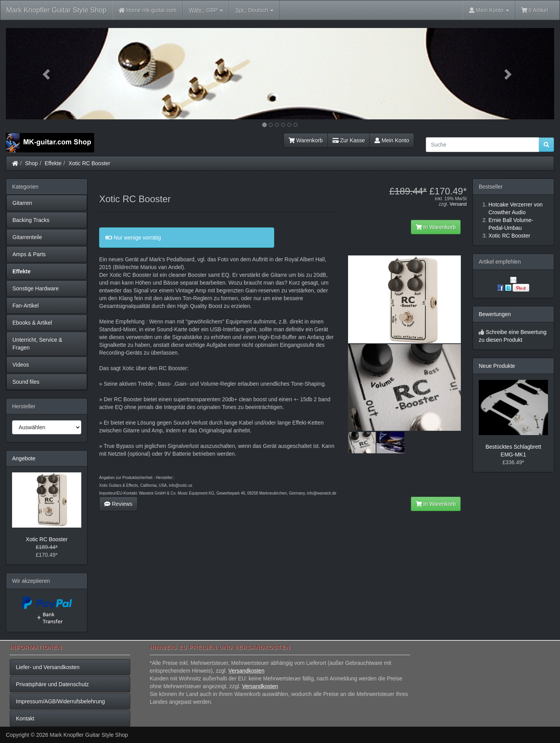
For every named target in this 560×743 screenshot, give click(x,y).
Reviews (118, 504)
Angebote (24, 458)
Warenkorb (306, 140)
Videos (21, 365)
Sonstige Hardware (36, 288)
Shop (32, 163)
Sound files (26, 382)
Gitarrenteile (27, 237)
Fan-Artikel (26, 306)
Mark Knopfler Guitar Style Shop (56, 10)
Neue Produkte (497, 366)
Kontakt (25, 719)
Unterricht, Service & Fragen (37, 344)
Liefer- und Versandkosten (48, 667)
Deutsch (254, 10)
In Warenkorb (436, 227)
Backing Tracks (31, 220)
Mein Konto (392, 140)
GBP (206, 10)
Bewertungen (495, 314)
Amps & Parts (29, 254)
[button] (47, 74)
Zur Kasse (349, 140)
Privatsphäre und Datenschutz (52, 684)
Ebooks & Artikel (32, 323)
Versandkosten (246, 671)
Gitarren (22, 203)
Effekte (53, 163)
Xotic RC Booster (89, 163)
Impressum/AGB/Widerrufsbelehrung (60, 701)
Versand (458, 204)
